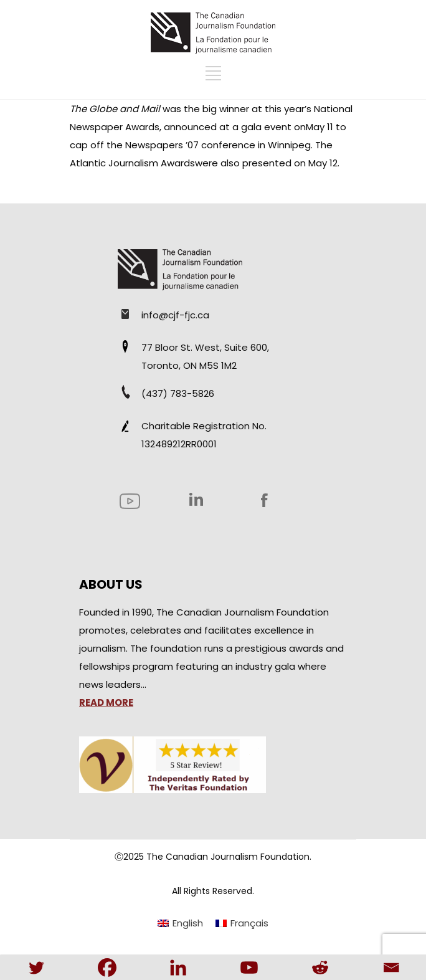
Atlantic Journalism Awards (132, 163)
